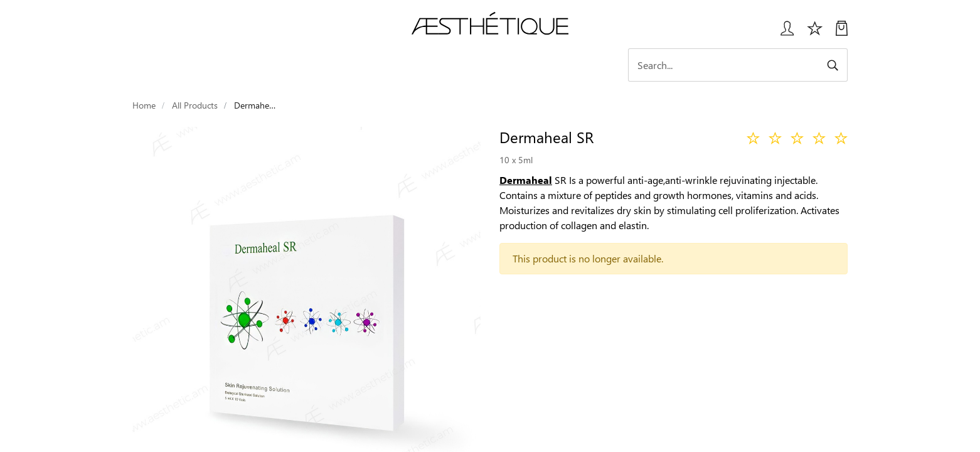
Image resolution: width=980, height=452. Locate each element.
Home (144, 105)
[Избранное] (815, 33)
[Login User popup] (783, 33)
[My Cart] (842, 33)
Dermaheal (526, 180)
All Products (195, 105)
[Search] (738, 65)
